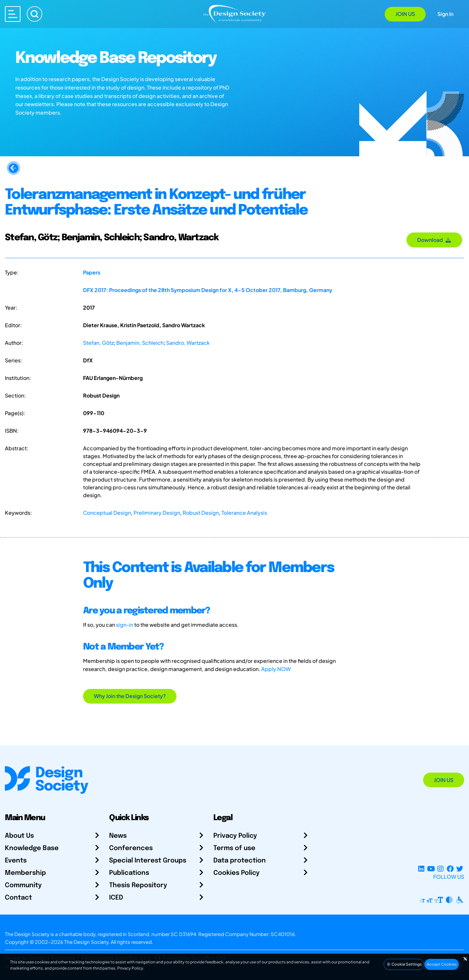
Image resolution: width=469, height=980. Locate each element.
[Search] (35, 14)
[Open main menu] (13, 14)
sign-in (125, 625)
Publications (129, 873)
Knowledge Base (32, 848)
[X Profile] (460, 869)
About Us (19, 836)
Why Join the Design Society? (130, 696)
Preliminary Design (157, 513)
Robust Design (201, 513)
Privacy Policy (235, 836)
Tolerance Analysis (244, 513)
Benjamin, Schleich (140, 343)
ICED (116, 898)
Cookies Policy (236, 873)
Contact (18, 898)
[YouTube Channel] (431, 869)
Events (16, 861)
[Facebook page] (450, 869)
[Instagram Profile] (441, 869)
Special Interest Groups (148, 861)
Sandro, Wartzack (188, 343)
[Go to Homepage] (234, 14)
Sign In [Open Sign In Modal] (445, 14)
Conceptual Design (107, 513)
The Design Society (86, 942)
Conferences (131, 848)
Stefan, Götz (98, 343)
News (118, 836)
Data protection (240, 861)
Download (434, 240)
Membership (25, 873)
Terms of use (234, 848)
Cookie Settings (404, 964)
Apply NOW (276, 669)
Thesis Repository (138, 885)
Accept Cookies (442, 964)
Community (23, 885)
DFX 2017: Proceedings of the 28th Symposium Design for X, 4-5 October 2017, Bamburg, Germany (208, 290)
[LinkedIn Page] (421, 869)
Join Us (405, 14)
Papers (92, 272)
